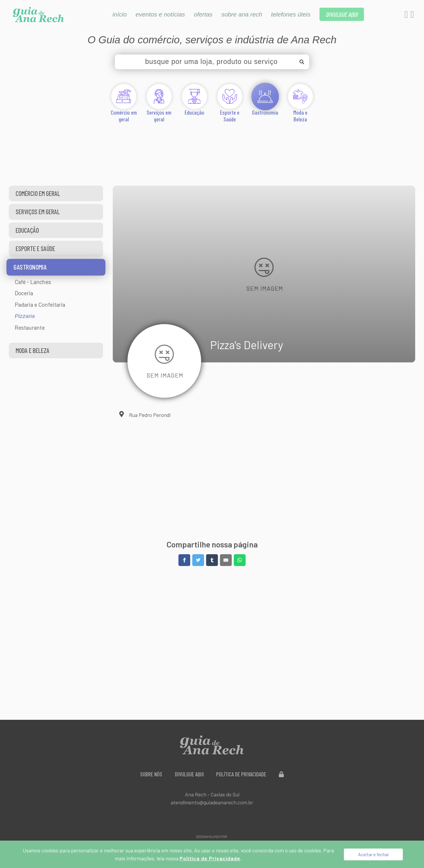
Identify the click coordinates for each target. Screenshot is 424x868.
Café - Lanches (33, 282)
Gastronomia (30, 267)
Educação (27, 230)
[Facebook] (407, 16)
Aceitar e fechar (374, 854)
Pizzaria (25, 316)
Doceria (24, 293)
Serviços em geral (38, 212)
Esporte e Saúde (35, 248)
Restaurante (30, 327)
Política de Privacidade (241, 774)
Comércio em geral (38, 193)
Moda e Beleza (33, 350)
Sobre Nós (151, 774)
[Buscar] (302, 62)
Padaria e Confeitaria (40, 305)
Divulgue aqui (189, 774)
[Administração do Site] (282, 774)
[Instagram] (412, 16)
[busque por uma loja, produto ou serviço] (212, 62)
